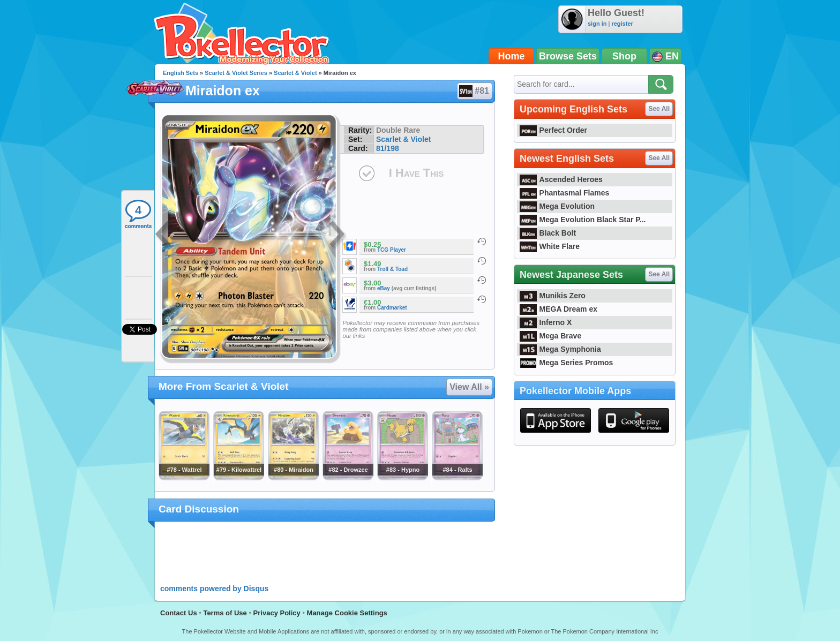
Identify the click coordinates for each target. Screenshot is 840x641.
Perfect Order (553, 130)
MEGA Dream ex (558, 309)
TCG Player (392, 250)
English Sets (181, 73)
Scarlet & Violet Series (236, 73)
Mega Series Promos (566, 363)
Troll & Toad (392, 269)
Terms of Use (225, 613)
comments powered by (214, 589)
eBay (384, 288)
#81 (474, 91)
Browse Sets (568, 56)
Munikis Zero (553, 296)
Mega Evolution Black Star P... (583, 220)
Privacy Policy (277, 613)
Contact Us (179, 613)
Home (512, 56)
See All (659, 109)
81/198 (388, 148)
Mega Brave (550, 336)
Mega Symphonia (560, 349)
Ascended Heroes (561, 179)
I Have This (416, 173)
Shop (624, 56)
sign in (597, 24)
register (622, 24)
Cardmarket (392, 308)
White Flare (550, 246)
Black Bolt (548, 233)
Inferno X (546, 322)
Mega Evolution (557, 206)
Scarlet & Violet (295, 73)
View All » (469, 387)
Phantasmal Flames (564, 193)
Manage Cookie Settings (347, 613)
